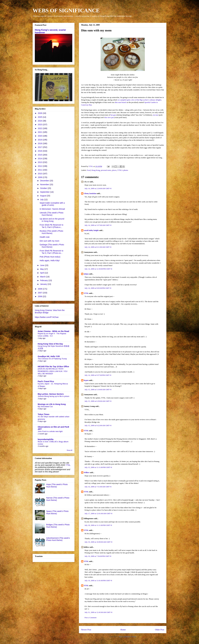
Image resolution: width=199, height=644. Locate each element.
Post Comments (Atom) (128, 637)
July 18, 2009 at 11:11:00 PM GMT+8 (98, 525)
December (45, 181)
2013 (40, 162)
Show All (70, 450)
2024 (40, 121)
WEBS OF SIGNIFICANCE (66, 10)
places (114, 170)
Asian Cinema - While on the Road (53, 331)
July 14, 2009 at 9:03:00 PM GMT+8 (98, 288)
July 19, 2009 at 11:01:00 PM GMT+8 (98, 580)
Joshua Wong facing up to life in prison (53, 396)
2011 (40, 170)
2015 (40, 155)
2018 (40, 143)
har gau (113, 115)
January (44, 284)
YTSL (86, 293)
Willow (87, 472)
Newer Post (86, 630)
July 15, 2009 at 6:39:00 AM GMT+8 (98, 401)
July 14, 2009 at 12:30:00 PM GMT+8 (98, 269)
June (42, 265)
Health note (45, 237)
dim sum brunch (121, 102)
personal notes (106, 170)
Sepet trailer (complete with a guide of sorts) (52, 204)
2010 (40, 174)
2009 (40, 177)
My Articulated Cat (45, 407)
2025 (40, 117)
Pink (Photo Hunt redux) (50, 257)
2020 (40, 136)
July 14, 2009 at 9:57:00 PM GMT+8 (98, 375)
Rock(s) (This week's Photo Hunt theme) (51, 232)
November (45, 184)
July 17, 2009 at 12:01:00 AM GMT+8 (98, 513)
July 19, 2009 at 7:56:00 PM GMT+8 (98, 556)
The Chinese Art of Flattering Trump (52, 359)
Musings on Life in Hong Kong (52, 404)
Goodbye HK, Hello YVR (49, 356)
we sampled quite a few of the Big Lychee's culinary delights (139, 100)
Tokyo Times (44, 414)
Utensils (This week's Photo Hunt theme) (52, 214)
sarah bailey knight (91, 230)
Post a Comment (91, 618)
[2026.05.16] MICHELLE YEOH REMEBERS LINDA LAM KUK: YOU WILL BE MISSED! (53, 371)
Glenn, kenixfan (90, 193)
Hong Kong (96, 170)
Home (123, 630)
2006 (40, 296)
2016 (40, 151)
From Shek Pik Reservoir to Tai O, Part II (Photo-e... (51, 226)
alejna (86, 274)
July (42, 200)
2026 (40, 113)
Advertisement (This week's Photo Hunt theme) (58, 539)
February (44, 280)
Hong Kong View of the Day (50, 344)
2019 (40, 140)
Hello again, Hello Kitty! (50, 261)
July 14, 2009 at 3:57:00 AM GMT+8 (98, 225)
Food (89, 170)
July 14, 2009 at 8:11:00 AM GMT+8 (98, 247)
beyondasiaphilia (46, 439)
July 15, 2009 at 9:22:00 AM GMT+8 (98, 425)
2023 (40, 125)
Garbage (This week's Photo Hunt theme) (52, 246)
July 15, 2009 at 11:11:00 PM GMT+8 (98, 467)
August (43, 196)
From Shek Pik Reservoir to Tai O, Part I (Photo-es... (51, 252)
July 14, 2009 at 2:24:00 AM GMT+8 (98, 188)
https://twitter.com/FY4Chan (47, 317)
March (43, 277)
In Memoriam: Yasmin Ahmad (52, 209)
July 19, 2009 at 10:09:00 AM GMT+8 (98, 542)
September (45, 192)
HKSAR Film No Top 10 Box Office (53, 366)
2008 (40, 289)
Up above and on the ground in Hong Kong (52, 220)
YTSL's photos (123, 170)
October (44, 188)
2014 (40, 159)
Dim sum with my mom (49, 241)
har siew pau (109, 117)
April (42, 273)
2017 (40, 147)
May (42, 269)
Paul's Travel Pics (46, 381)
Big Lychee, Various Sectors (51, 394)
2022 (40, 128)
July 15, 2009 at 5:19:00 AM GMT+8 (98, 390)
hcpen (86, 380)
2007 (40, 293)
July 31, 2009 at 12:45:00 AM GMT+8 (98, 612)
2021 (40, 132)
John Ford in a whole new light (50, 431)
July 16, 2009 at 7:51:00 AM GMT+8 (98, 487)
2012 (40, 166)
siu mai (156, 115)
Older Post (160, 630)
